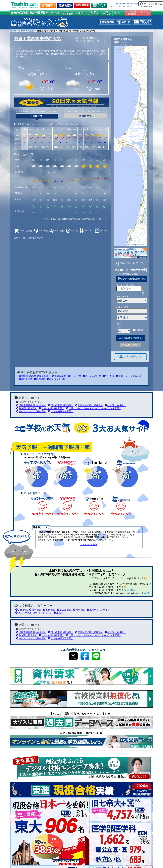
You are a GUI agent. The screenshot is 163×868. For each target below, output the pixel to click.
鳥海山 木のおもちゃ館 (129, 376)
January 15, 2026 (142, 593)
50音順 (140, 330)
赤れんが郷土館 (92, 376)
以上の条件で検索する (130, 338)
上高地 (58, 613)
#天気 (126, 590)
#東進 (133, 590)
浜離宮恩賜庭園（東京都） (31, 405)
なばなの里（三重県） (61, 411)
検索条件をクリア (130, 345)
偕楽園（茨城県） (115, 405)
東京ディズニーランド (100, 610)
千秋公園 (109, 376)
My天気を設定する (130, 357)
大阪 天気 (21, 610)
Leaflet (131, 245)
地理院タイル (141, 245)
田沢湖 (23, 376)
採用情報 (135, 4)
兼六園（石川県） (27, 408)
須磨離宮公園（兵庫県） (89, 405)
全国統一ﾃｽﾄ (120, 4)
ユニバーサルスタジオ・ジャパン (34, 613)
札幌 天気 (49, 610)
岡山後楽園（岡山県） (61, 405)
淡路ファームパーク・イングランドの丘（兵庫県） (94, 408)
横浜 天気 (35, 610)
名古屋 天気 (64, 610)
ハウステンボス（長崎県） (31, 411)
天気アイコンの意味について (29, 238)
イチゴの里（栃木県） (52, 408)
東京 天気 (79, 610)
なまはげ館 (74, 376)
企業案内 (128, 4)
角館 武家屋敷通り (40, 376)
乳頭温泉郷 (59, 376)
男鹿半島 (40, 379)
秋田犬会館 (25, 379)
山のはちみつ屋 (56, 379)
